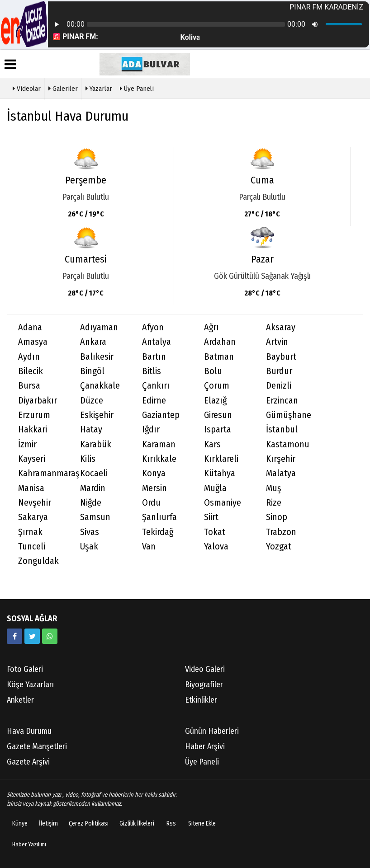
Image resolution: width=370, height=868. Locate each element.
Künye (20, 823)
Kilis (88, 459)
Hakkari (33, 429)
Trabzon (281, 532)
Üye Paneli (137, 88)
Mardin (93, 488)
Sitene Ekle (202, 823)
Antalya (157, 342)
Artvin (277, 342)
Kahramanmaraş (43, 473)
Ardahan (220, 342)
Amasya (33, 342)
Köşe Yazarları (30, 685)
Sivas (90, 532)
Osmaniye (223, 503)
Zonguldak (38, 561)
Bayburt (281, 357)
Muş (274, 488)
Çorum (217, 386)
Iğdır (151, 429)
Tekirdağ (158, 532)
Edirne (154, 401)
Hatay (91, 429)
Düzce (92, 401)
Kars (212, 444)
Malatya (281, 473)
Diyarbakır (38, 401)
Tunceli (32, 547)
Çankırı (156, 386)
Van (149, 547)
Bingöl (92, 371)
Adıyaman (99, 327)
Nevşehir (35, 503)
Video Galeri (205, 669)
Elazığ (215, 401)
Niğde (91, 503)
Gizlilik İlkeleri (137, 823)
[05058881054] (50, 636)
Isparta (218, 429)
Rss (171, 823)
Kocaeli (94, 473)
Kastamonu (288, 444)
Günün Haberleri (212, 731)
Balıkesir (97, 357)
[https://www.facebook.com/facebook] (14, 636)
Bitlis (152, 371)
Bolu (213, 371)
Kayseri (32, 459)
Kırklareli (221, 459)
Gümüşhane (289, 415)
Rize (274, 503)
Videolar (27, 88)
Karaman (159, 444)
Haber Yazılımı (29, 844)
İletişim (48, 823)
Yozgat (279, 547)
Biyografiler (204, 685)
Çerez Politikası (89, 823)
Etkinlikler (201, 700)
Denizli (279, 386)
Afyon (153, 327)
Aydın (29, 357)
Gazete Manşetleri (37, 746)
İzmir (27, 444)
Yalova (216, 547)
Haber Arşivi (205, 746)
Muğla (215, 488)
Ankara (93, 342)
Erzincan (282, 401)
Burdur (279, 371)
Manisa (31, 488)
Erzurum (34, 415)
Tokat (215, 532)
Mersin (154, 488)
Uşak (89, 547)
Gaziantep (161, 415)
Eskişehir (97, 415)
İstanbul (282, 429)
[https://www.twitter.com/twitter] (32, 636)
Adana (30, 327)
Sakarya (33, 517)
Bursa (29, 386)
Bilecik (31, 371)
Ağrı (211, 327)
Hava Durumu (29, 731)
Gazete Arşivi (28, 762)
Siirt (211, 517)
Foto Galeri (25, 669)
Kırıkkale (159, 459)
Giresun (218, 415)
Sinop (277, 517)
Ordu (151, 503)
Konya (154, 473)
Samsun (95, 517)
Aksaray (281, 327)
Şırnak (30, 532)
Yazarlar (99, 88)
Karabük (96, 444)
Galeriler (63, 88)
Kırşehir (281, 459)
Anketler (20, 700)
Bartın (154, 357)
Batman (219, 357)
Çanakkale (100, 386)
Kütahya (220, 473)
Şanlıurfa (159, 517)
